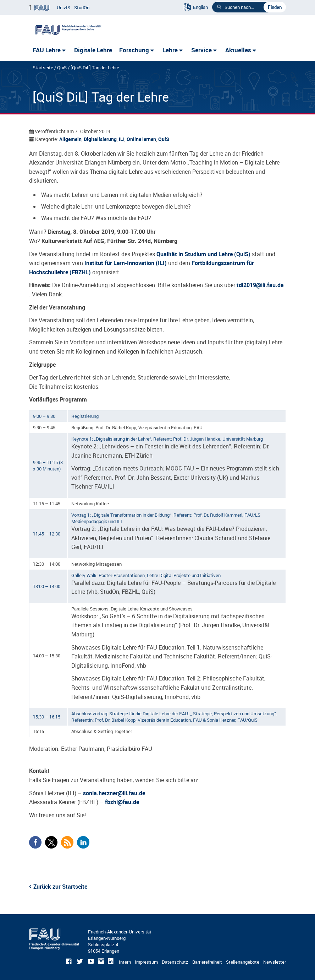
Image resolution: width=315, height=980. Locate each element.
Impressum (146, 962)
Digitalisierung (100, 139)
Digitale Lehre (93, 50)
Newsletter (275, 962)
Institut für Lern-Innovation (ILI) (126, 263)
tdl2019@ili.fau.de (260, 285)
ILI (122, 139)
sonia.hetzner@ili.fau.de (114, 793)
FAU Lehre (47, 50)
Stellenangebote (243, 962)
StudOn (82, 7)
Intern (125, 962)
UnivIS (63, 7)
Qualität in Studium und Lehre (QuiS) (203, 254)
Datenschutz (175, 962)
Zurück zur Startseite (60, 887)
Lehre (170, 50)
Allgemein (70, 139)
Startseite (43, 68)
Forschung (134, 50)
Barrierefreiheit (207, 962)
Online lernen (141, 139)
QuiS (62, 68)
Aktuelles (238, 50)
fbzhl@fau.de (122, 802)
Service (201, 50)
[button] (35, 842)
